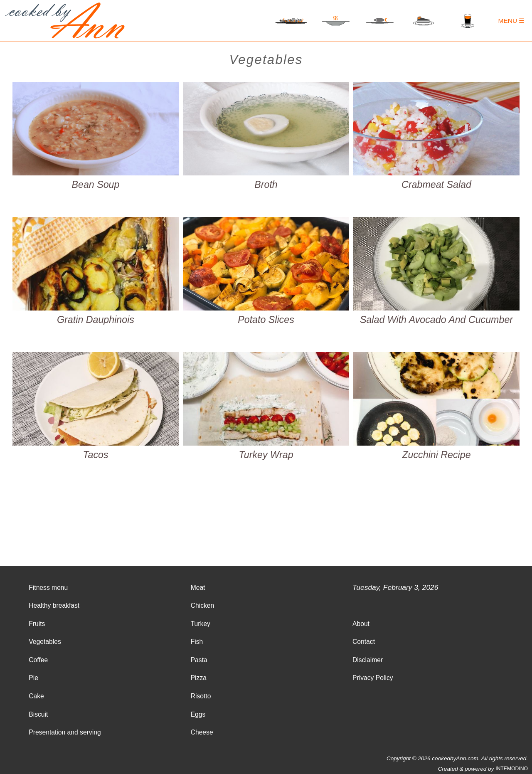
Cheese (202, 732)
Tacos (95, 455)
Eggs (198, 714)
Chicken (203, 605)
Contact (364, 642)
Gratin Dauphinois (96, 320)
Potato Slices (266, 320)
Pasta (199, 660)
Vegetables (45, 642)
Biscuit (38, 714)
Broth (266, 185)
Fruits (37, 624)
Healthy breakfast (54, 605)
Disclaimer (368, 660)
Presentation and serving (65, 732)
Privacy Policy (373, 678)
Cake (36, 696)
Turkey (201, 624)
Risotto (201, 696)
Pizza (199, 678)
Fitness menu (48, 588)
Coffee (38, 660)
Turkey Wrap (266, 455)
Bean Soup (96, 185)
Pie (33, 678)
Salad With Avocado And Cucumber (436, 320)
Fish (197, 642)
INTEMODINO (512, 769)
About (361, 624)
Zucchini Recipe (436, 455)
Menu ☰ (511, 21)
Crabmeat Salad (436, 185)
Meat (198, 588)
